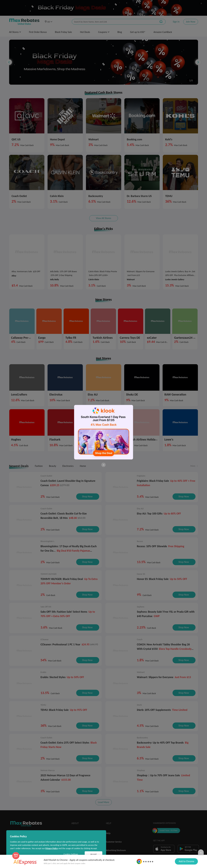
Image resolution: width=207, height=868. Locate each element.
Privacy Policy (52, 848)
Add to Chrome (186, 861)
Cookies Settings (71, 854)
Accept (94, 854)
